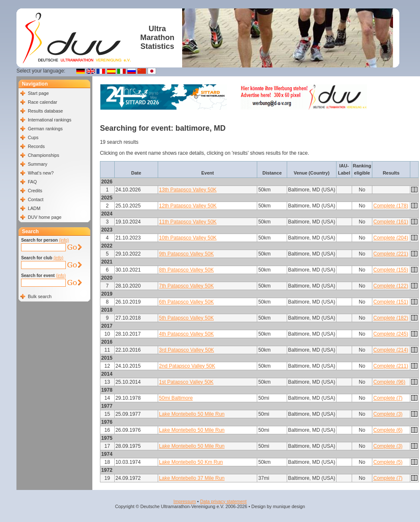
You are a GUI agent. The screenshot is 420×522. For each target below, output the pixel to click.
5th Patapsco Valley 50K (186, 318)
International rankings (50, 120)
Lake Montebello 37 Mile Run (192, 478)
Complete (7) (388, 398)
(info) (64, 240)
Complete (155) (391, 270)
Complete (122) (391, 286)
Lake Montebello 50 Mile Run (192, 414)
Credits (35, 191)
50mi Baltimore (176, 398)
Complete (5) (388, 462)
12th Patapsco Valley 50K (188, 206)
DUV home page (45, 217)
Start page (38, 93)
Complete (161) (391, 222)
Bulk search (40, 296)
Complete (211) (391, 366)
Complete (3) (388, 414)
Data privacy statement (223, 501)
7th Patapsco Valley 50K (186, 286)
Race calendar (43, 102)
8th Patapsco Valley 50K (186, 270)
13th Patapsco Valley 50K (188, 190)
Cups (33, 137)
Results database (45, 111)
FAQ (32, 182)
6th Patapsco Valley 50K (186, 302)
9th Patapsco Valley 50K (186, 254)
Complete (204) (391, 238)
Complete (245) (391, 334)
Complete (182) (391, 318)
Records (36, 146)
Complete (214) (391, 350)
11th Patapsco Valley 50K (188, 222)
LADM (34, 208)
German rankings (45, 129)
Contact (36, 199)
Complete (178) (391, 206)
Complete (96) (389, 382)
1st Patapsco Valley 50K (186, 382)
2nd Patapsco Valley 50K (187, 366)
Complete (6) (388, 430)
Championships (43, 155)
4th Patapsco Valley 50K (186, 334)
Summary (38, 164)
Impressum (184, 501)
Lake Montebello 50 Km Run (191, 462)
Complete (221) (391, 254)
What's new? (41, 173)
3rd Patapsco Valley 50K (187, 350)
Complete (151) (391, 302)
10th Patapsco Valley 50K (188, 238)
